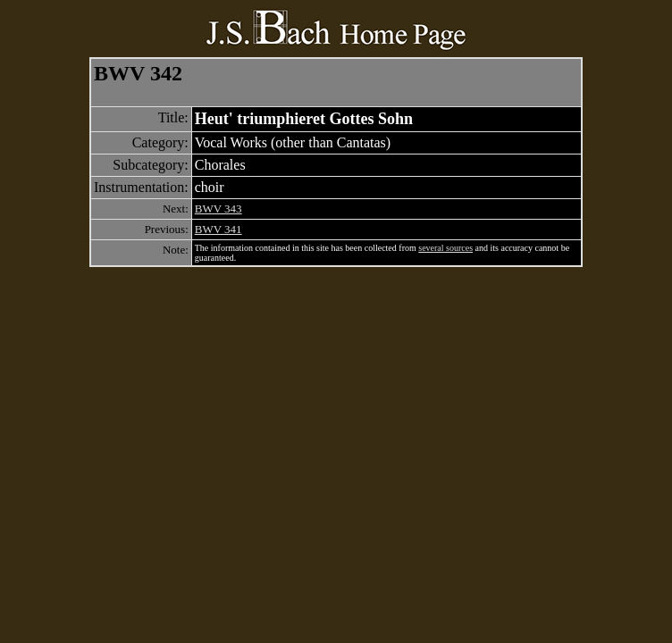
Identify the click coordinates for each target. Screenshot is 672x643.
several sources (445, 248)
